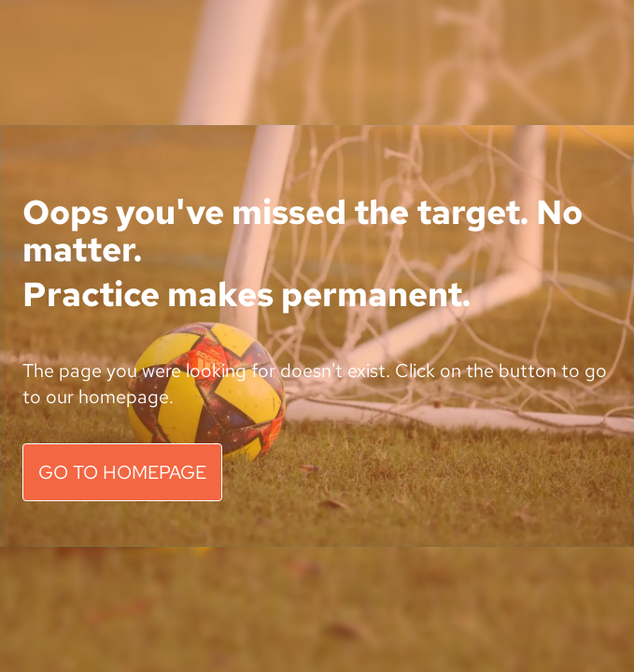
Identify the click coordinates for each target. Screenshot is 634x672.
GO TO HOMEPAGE (122, 472)
